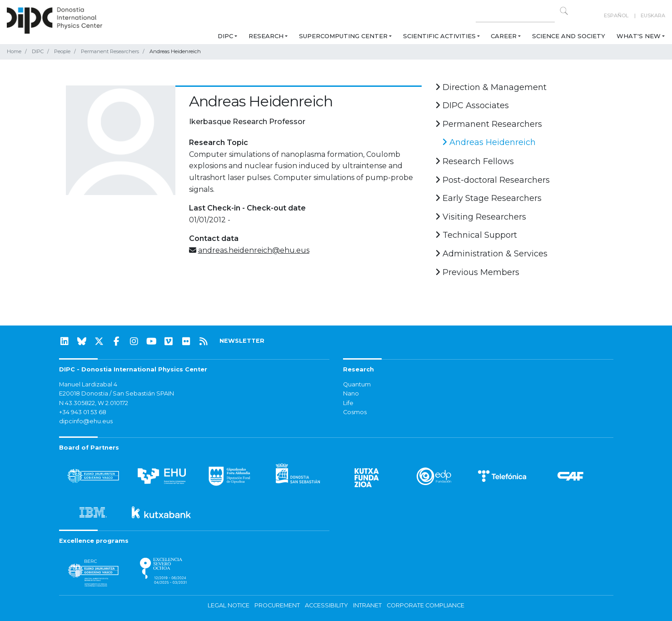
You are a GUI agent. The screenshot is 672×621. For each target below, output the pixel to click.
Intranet (367, 605)
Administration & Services (491, 254)
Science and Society (569, 36)
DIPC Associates (472, 105)
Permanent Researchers (110, 51)
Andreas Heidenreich (489, 142)
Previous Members (477, 272)
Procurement (277, 605)
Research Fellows (475, 161)
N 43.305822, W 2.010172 (94, 403)
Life (348, 403)
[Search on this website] (515, 16)
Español (616, 15)
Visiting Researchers (481, 217)
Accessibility (326, 605)
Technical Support (476, 235)
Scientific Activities (439, 36)
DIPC (225, 36)
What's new (639, 36)
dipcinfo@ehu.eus (86, 421)
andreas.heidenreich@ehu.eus (254, 250)
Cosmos (355, 412)
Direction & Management (491, 87)
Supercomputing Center (343, 36)
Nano (351, 393)
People (62, 51)
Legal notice (229, 605)
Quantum (357, 384)
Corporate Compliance (426, 605)
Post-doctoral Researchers (493, 180)
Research (266, 36)
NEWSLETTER (242, 341)
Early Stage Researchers (488, 198)
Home (14, 51)
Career (504, 36)
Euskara (653, 15)
